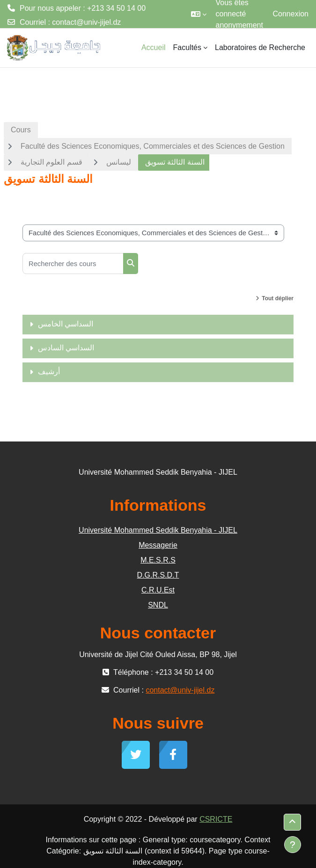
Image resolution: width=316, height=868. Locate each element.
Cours (21, 130)
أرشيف (49, 372)
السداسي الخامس (66, 324)
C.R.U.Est (158, 590)
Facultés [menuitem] (187, 47)
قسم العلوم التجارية (51, 162)
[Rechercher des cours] (73, 264)
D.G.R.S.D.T (158, 575)
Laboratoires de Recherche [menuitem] (260, 47)
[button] (199, 14)
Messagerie (158, 545)
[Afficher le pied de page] (293, 845)
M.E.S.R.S (158, 560)
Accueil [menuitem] (154, 47)
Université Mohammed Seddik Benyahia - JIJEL (158, 530)
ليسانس (119, 162)
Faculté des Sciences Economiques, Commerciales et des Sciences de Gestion (153, 146)
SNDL (158, 605)
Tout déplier (278, 298)
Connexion (291, 14)
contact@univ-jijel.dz (86, 22)
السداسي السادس (66, 348)
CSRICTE (216, 819)
